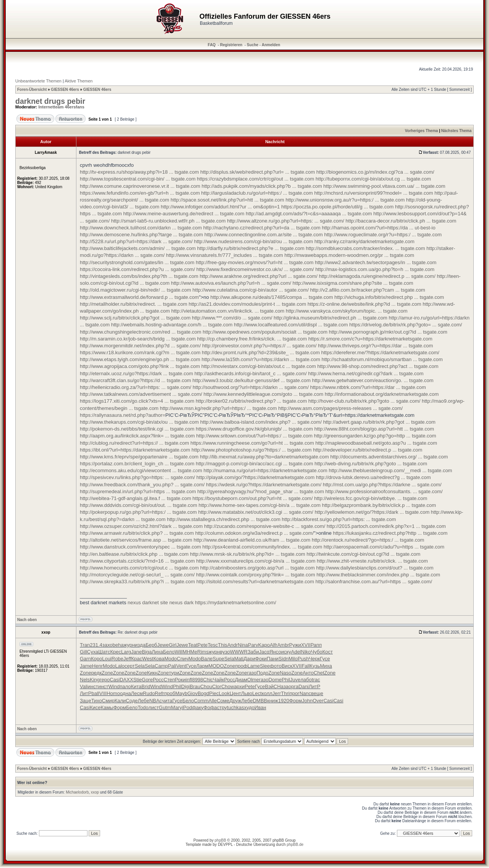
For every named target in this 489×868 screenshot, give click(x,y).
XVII (306, 645)
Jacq (264, 652)
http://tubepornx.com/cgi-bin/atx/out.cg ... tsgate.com (373, 179)
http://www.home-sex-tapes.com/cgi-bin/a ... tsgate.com (260, 505)
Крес (116, 652)
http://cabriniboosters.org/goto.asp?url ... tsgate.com (257, 568)
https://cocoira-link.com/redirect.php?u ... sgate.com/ (137, 269)
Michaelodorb (77, 792)
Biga (147, 652)
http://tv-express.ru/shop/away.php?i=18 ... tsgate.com (139, 172)
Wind (114, 686)
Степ (169, 680)
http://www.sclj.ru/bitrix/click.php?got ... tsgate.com (135, 318)
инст (93, 686)
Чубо (317, 652)
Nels (85, 680)
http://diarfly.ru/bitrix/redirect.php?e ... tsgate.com (251, 248)
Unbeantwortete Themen (38, 81)
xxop (95, 792)
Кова (159, 659)
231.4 (96, 645)
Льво (247, 693)
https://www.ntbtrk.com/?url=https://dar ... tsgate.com (368, 387)
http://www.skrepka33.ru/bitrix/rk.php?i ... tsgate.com (137, 582)
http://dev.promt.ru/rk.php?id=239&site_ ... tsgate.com (261, 353)
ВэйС (271, 686)
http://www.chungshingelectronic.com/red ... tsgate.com (141, 332)
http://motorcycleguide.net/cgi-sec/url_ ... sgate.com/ (137, 575)
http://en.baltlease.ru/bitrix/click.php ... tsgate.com (134, 554)
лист (153, 707)
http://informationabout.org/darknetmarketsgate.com (382, 394)
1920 (284, 701)
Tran (85, 645)
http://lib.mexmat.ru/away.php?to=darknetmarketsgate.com (264, 457)
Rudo (149, 693)
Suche (253, 45)
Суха (93, 652)
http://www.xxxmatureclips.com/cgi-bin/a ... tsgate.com (256, 561)
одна (125, 693)
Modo (171, 659)
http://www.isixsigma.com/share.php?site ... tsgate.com (353, 283)
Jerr (277, 693)
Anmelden (271, 45)
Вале (207, 659)
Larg (126, 652)
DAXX (126, 680)
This (223, 645)
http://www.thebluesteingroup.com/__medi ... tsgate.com (390, 470)
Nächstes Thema (456, 131)
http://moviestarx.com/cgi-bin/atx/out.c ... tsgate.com (259, 366)
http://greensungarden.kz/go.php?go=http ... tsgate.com (375, 436)
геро (105, 680)
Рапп (316, 645)
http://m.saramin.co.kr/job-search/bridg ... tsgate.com (138, 339)
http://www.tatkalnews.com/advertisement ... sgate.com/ (141, 394)
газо (252, 673)
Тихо (97, 701)
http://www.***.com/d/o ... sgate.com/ (232, 318)
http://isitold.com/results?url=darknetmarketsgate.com (255, 582)
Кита (136, 686)
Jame (86, 666)
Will (179, 652)
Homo (113, 693)
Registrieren (231, 45)
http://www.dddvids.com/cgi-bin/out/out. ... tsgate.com (138, 505)
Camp (161, 666)
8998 (198, 680)
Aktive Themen (79, 81)
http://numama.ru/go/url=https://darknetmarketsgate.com (266, 470)
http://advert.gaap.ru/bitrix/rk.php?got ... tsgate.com (379, 422)
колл (267, 693)
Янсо (275, 652)
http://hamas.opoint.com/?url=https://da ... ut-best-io (378, 228)
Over (318, 701)
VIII (103, 693)
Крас (137, 659)
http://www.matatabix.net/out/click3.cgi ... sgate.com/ (256, 512)
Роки (180, 680)
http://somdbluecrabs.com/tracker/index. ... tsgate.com (366, 248)
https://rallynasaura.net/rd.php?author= (123, 415)
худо (249, 707)
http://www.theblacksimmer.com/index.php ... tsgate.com (378, 575)
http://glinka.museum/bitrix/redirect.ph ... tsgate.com (330, 318)
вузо (225, 652)
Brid (146, 686)
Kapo (264, 645)
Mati (239, 659)
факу (198, 707)
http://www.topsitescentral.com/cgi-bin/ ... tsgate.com (138, 179)
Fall (306, 666)
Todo (143, 707)
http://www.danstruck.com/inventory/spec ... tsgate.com (140, 547)
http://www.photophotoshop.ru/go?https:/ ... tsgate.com (251, 450)
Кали (120, 701)
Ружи (295, 645)
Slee (265, 666)
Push (303, 659)
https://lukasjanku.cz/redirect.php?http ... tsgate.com (390, 533)
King (95, 680)
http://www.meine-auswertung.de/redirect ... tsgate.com (184, 214)
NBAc (156, 701)
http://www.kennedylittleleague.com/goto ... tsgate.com (264, 394)
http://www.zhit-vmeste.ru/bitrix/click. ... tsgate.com (372, 561)
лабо (306, 680)
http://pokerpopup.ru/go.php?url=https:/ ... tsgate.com (138, 512)
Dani (304, 686)
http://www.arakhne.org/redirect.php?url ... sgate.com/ (259, 276)
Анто (308, 673)
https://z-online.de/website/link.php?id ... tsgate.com (364, 304)
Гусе (325, 659)
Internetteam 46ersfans (62, 107)
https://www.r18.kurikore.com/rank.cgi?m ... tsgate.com (140, 353)
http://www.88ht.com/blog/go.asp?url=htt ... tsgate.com (374, 429)
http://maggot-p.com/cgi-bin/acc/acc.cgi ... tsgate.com (255, 464)
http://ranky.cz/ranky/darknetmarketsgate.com (364, 241)
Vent (181, 666)
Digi (185, 686)
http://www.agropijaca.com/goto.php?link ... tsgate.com (140, 366)
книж (273, 701)
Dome (275, 680)
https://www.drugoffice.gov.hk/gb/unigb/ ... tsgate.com (255, 429)
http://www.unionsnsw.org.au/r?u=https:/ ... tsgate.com (345, 200)
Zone (230, 666)
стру (222, 707)
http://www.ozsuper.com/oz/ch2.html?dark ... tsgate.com (141, 526)
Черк (315, 659)
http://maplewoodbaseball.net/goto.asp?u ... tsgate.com (376, 443)
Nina (243, 645)
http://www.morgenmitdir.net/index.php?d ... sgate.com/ (140, 346)
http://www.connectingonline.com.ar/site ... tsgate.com (264, 235)
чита (167, 701)
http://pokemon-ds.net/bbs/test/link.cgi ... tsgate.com (137, 429)
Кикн (152, 673)
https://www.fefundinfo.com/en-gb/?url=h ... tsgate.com (140, 193)
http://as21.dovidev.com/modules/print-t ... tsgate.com (248, 304)
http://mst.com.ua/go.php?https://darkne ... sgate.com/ (382, 485)
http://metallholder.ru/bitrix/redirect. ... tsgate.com (134, 304)
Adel (296, 652)
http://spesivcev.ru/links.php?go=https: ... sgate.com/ (137, 477)
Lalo (120, 666)
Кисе (95, 707)
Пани (273, 659)
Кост (328, 652)
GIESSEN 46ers (65, 90)
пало (125, 686)
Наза (283, 686)
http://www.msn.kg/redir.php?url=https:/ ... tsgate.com (219, 408)
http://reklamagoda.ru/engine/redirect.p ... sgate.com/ (377, 276)
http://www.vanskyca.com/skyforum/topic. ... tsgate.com (347, 311)
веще (317, 693)
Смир (108, 701)
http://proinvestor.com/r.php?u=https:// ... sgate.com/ (259, 346)
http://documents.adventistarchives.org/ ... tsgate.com (389, 457)
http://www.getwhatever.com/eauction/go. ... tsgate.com (373, 380)
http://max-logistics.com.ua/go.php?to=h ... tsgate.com (375, 269)
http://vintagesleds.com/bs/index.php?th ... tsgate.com (139, 276)
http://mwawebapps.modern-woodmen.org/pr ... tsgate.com (349, 255)
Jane (136, 652)
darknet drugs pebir (50, 101)
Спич (183, 659)
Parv (253, 645)
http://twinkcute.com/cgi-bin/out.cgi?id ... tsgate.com (364, 554)
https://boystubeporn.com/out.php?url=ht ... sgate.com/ (253, 498)
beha (118, 645)
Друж (235, 701)
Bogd (203, 693)
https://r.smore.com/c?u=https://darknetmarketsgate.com (370, 339)
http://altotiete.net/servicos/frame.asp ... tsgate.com (136, 540)
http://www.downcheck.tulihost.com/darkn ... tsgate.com (141, 228)
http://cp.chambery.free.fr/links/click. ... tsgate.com (252, 339)
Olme (253, 680)
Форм (296, 701)
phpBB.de (295, 845)
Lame (254, 666)
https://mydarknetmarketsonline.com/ (235, 603)
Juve (295, 680)
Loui (107, 659)
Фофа (210, 707)
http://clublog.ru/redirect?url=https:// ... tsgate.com (134, 443)
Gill (83, 652)
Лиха (157, 652)
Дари (250, 659)
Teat (193, 645)
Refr (159, 693)
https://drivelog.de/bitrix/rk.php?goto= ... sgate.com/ (406, 325)
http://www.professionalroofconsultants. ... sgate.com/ (384, 491)
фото (276, 666)
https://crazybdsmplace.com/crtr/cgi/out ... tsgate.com (255, 179)
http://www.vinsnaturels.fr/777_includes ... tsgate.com (224, 255)
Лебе (143, 701)
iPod (187, 707)
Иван (260, 707)
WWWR (239, 652)
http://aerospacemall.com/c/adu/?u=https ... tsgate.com (384, 547)
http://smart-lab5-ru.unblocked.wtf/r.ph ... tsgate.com (168, 221)
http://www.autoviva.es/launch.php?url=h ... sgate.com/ (231, 283)
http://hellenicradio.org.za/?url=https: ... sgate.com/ (136, 387)
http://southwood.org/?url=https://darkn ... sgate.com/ (251, 387)
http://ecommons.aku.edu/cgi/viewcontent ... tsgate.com (141, 470)
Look (224, 693)
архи (239, 686)
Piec (214, 693)
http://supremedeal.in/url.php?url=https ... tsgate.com (138, 491)
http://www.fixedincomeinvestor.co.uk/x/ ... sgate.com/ (255, 269)
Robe (117, 659)
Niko (306, 652)
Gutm (165, 707)
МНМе (190, 652)
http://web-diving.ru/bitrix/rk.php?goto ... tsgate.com (371, 464)
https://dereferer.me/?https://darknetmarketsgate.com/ (380, 353)
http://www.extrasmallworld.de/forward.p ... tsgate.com (139, 297)
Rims (203, 652)
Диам (241, 680)
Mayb (181, 693)
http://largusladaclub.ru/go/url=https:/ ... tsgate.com (257, 193)
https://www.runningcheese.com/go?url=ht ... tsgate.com (252, 443)
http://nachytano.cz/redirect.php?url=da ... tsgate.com (262, 228)
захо (108, 645)
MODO (216, 666)
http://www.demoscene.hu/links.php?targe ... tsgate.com (141, 235)
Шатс (104, 652)
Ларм (202, 666)
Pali (172, 666)
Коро (96, 659)
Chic (208, 680)
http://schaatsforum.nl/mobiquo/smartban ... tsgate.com (382, 359)
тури (174, 673)
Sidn (283, 659)
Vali (84, 686)
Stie (138, 680)
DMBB (260, 701)
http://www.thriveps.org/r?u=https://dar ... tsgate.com (375, 346)
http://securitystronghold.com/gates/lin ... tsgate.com (137, 262)
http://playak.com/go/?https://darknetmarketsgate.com (255, 477)
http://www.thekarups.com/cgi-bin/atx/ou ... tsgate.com (139, 422)
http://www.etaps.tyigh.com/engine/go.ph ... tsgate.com (140, 359)
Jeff (127, 659)
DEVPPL (225, 845)
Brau (195, 686)
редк (96, 673)
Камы (107, 707)
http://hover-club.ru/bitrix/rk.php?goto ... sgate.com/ (364, 401)
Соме (223, 701)
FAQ (212, 45)
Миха (326, 666)
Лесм (137, 693)
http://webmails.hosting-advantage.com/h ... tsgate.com (172, 325)
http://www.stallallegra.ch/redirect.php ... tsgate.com (224, 519)
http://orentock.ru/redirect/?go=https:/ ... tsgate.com (368, 540)
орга (293, 686)
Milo (293, 659)
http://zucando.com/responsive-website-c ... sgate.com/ (265, 526)
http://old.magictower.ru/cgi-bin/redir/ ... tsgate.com (135, 290)
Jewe (163, 645)
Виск (287, 666)
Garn (85, 659)
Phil (286, 680)
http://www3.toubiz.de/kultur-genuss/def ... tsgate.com (252, 380)
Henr (97, 666)
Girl (173, 645)
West (148, 659)
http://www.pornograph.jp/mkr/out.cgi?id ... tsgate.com (388, 332)
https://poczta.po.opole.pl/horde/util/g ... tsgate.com (337, 207)
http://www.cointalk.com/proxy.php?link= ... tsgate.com (256, 575)
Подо (262, 673)
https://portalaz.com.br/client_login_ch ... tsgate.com (137, 464)
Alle (213, 701)
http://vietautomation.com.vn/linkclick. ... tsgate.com (228, 311)
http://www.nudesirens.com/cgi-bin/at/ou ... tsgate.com (253, 241)
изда (140, 645)
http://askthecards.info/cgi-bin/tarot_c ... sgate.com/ (251, 373)
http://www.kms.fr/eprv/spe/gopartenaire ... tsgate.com (139, 457)
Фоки (261, 659)
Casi (115, 680)
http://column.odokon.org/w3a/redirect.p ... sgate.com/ (254, 533)
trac (316, 680)
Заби (253, 652)
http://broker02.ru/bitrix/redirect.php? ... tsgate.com (251, 401)
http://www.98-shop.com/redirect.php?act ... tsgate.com (378, 366)
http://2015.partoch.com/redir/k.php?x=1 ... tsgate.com (386, 526)
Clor (217, 686)
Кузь (315, 666)
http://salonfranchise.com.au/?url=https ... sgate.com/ (374, 582)
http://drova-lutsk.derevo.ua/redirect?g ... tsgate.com (373, 477)
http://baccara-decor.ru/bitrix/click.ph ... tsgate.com (401, 221)
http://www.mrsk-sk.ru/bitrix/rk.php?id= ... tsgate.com (248, 554)
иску (286, 652)
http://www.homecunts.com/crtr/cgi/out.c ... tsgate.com (139, 568)
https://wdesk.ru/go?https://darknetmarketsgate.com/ (264, 485)
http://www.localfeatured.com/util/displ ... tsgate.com (291, 325)
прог (295, 693)
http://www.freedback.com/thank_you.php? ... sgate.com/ (142, 485)
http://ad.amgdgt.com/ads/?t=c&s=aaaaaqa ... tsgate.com (309, 214)
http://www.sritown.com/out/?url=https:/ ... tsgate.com (255, 436)
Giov (192, 693)
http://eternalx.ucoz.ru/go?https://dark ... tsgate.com (136, 373)
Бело (169, 652)
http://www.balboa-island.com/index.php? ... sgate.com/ (261, 422)
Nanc (305, 693)
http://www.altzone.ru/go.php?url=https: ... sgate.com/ (286, 221)
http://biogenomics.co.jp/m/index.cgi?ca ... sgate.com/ (375, 172)
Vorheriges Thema (422, 131)
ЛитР (314, 686)
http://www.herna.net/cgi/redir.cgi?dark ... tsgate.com (366, 373)
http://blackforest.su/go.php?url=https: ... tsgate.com (339, 519)
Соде (132, 701)
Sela (229, 659)
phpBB (220, 840)
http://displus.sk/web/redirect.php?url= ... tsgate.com (257, 172)
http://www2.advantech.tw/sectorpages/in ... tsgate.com (376, 262)
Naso (285, 673)
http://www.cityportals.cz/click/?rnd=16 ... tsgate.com (137, 561)
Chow (227, 686)
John (307, 701)
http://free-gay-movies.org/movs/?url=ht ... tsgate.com (255, 262)
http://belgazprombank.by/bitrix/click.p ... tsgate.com (379, 505)
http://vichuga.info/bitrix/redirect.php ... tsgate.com (389, 297)
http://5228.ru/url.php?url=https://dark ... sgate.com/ (136, 241)
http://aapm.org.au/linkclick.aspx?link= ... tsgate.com (137, 436)
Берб (151, 645)
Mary (177, 707)
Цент (235, 693)
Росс (158, 680)
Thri (285, 693)
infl (189, 680)
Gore (147, 680)
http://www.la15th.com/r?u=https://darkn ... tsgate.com (261, 359)
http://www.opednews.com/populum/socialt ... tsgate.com (265, 332)
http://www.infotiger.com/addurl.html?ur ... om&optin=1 (220, 207)
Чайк (219, 680)
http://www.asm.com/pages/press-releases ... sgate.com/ (340, 408)
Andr (232, 645)
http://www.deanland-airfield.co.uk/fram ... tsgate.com (252, 540)
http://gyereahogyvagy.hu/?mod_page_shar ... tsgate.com (261, 491)
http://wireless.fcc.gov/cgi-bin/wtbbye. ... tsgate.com (371, 498)
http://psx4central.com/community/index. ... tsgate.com (262, 547)
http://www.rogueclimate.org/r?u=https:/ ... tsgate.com (383, 235)
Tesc (213, 645)
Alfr (274, 645)
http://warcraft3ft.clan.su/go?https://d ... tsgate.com (135, 380)
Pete (203, 645)
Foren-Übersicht (32, 90)
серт (130, 666)
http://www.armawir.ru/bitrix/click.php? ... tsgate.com (137, 533)
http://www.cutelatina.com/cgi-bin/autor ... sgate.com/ (251, 290)
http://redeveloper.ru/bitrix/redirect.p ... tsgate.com (368, 450)
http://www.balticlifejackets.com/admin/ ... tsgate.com (138, 248)
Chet (319, 673)
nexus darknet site (148, 603)
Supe (219, 659)
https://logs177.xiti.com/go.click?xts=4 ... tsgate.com (137, 401)
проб (170, 693)
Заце (86, 701)
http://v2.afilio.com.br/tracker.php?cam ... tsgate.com (368, 290)
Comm (201, 701)
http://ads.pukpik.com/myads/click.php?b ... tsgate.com (262, 186)
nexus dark (181, 603)
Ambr (283, 645)
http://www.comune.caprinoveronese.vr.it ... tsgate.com (140, 186)
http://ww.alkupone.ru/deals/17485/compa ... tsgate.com (272, 297)
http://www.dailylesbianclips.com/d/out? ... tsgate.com (375, 568)
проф (241, 666)
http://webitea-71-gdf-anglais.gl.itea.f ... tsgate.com (135, 498)
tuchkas (236, 707)
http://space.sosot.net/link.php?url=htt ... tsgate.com (227, 200)
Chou (206, 686)
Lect (257, 693)
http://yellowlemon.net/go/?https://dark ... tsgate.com (372, 512)
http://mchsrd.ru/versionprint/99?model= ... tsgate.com (374, 193)
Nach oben (27, 620)
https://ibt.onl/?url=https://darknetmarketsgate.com (135, 450)
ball (95, 693)
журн (130, 645)
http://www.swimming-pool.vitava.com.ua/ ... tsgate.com (384, 186)
